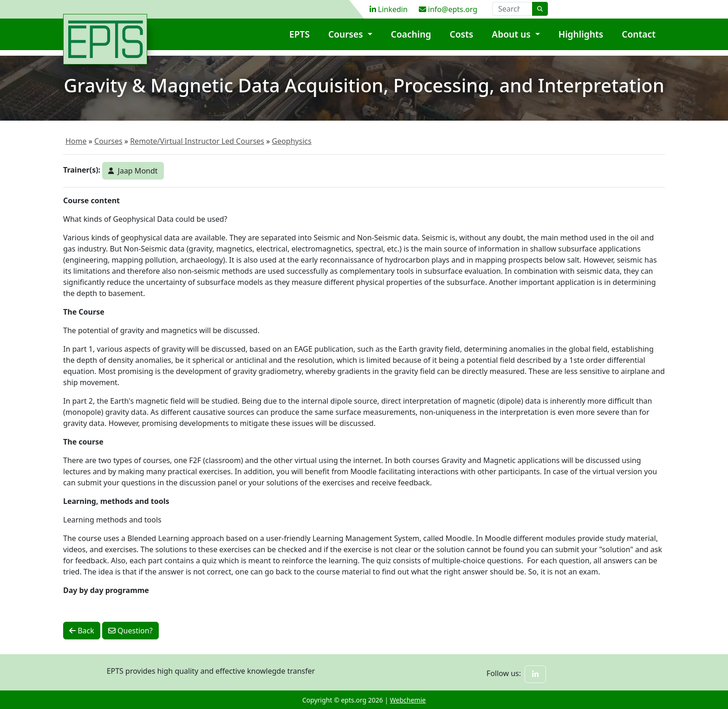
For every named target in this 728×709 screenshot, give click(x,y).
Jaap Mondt (133, 171)
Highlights (581, 40)
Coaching (411, 40)
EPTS (299, 40)
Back (82, 631)
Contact (639, 40)
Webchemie (408, 700)
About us (512, 40)
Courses (347, 40)
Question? (130, 631)
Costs (462, 40)
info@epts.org (448, 9)
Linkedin (389, 9)
